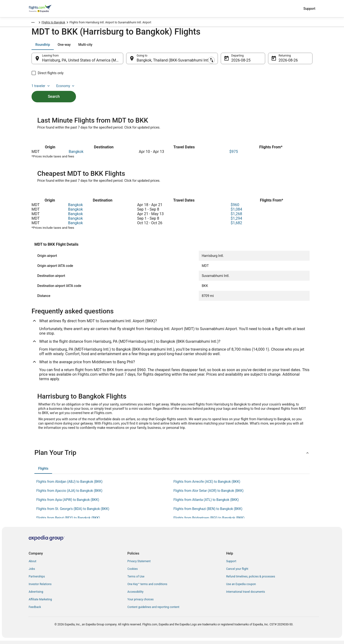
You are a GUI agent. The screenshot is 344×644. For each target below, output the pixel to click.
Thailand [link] (54, 23)
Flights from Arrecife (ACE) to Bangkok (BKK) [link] (207, 485)
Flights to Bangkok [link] (109, 23)
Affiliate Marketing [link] (40, 603)
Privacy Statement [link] (139, 565)
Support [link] (231, 565)
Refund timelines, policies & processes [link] (251, 580)
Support (309, 9)
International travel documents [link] (246, 595)
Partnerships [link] (37, 580)
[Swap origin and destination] (126, 61)
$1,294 (236, 222)
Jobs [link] (32, 572)
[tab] (43, 47)
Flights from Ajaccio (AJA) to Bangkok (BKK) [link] (69, 494)
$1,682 (236, 226)
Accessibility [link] (135, 595)
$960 (235, 208)
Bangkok (76, 155)
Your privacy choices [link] (140, 603)
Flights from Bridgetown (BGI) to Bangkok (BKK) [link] (209, 521)
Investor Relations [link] (40, 587)
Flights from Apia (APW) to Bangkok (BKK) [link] (68, 503)
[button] (172, 456)
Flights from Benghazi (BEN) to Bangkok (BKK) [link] (208, 512)
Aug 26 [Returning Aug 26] (285, 63)
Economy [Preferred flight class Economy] (297, 47)
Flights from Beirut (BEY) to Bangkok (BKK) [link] (68, 521)
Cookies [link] (132, 572)
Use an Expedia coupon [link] (241, 587)
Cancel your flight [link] (237, 572)
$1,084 (236, 213)
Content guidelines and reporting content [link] (153, 610)
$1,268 (236, 217)
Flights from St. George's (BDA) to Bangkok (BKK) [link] (73, 512)
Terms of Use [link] (136, 580)
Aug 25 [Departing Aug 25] (237, 63)
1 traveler (273, 47)
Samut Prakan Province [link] (78, 23)
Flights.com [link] (36, 23)
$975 (234, 155)
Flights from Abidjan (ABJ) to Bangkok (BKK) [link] (69, 485)
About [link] (32, 565)
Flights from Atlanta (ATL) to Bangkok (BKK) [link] (206, 503)
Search (54, 91)
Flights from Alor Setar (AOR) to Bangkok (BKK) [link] (208, 494)
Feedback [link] (35, 610)
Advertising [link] (36, 595)
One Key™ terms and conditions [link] (147, 587)
